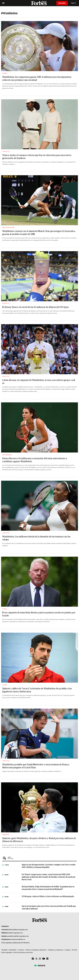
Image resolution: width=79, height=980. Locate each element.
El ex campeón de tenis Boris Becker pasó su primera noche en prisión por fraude (39, 614)
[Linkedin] (47, 959)
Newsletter (13, 950)
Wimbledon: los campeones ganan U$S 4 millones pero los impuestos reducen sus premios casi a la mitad (37, 79)
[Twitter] (36, 959)
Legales (68, 950)
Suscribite (62, 3)
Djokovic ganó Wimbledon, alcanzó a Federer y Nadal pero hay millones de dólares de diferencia (39, 840)
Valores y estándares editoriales (36, 950)
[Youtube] (44, 959)
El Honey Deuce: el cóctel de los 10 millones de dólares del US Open (35, 307)
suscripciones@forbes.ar (18, 939)
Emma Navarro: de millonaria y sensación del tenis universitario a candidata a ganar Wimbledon (35, 460)
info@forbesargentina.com (15, 933)
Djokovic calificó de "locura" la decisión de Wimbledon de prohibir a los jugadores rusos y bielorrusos (37, 690)
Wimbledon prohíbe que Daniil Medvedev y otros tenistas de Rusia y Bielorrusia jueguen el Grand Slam (36, 766)
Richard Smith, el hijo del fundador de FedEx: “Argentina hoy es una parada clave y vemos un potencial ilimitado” (48, 888)
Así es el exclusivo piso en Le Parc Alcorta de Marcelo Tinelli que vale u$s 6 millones (49, 908)
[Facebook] (33, 959)
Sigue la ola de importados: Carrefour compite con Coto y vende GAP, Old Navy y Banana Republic (49, 866)
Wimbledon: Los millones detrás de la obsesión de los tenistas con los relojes (36, 538)
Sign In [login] (74, 3)
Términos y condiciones (55, 950)
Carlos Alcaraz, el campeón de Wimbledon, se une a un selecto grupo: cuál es (39, 382)
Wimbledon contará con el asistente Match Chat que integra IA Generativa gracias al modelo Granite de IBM (39, 233)
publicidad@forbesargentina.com (18, 930)
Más (42, 858)
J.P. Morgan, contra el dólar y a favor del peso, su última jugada (48, 897)
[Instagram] (40, 959)
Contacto (21, 950)
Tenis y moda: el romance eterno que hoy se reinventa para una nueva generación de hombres (37, 157)
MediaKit (5, 950)
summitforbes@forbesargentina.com (17, 936)
